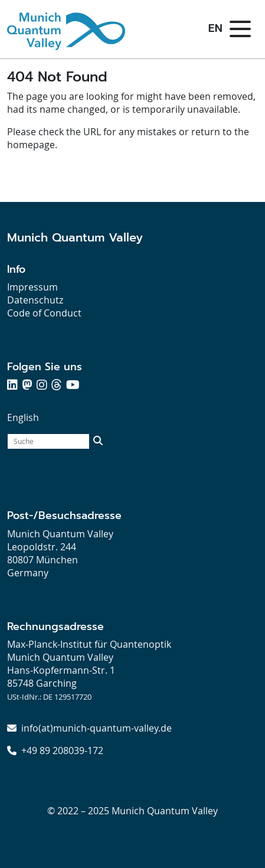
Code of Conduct (44, 313)
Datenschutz (35, 300)
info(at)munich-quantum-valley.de (96, 728)
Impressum (32, 287)
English (23, 417)
